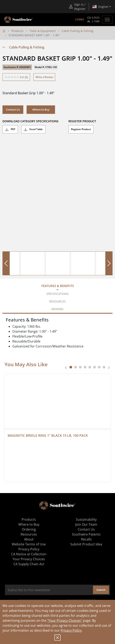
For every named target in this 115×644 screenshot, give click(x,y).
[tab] (71, 367)
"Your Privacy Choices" (65, 620)
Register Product (81, 129)
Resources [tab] (57, 301)
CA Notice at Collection (29, 554)
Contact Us (13, 109)
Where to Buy (41, 109)
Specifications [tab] (57, 294)
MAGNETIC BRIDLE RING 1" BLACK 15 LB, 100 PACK (48, 436)
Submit (101, 590)
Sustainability (86, 519)
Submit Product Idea (86, 544)
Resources (29, 534)
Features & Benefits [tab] (58, 286)
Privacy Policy (71, 630)
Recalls (86, 539)
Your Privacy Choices (29, 559)
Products (17, 31)
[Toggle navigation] (107, 20)
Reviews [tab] (57, 309)
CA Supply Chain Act (29, 564)
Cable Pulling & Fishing (77, 31)
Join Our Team (86, 524)
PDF (10, 129)
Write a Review (44, 77)
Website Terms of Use (29, 544)
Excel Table (33, 129)
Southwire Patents (86, 534)
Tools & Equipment (43, 31)
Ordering (29, 529)
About (29, 539)
